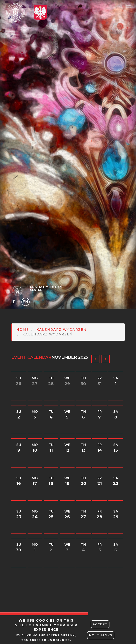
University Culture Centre (46, 288)
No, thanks (101, 635)
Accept (100, 624)
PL (15, 302)
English (26, 303)
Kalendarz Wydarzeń (61, 330)
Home (23, 330)
